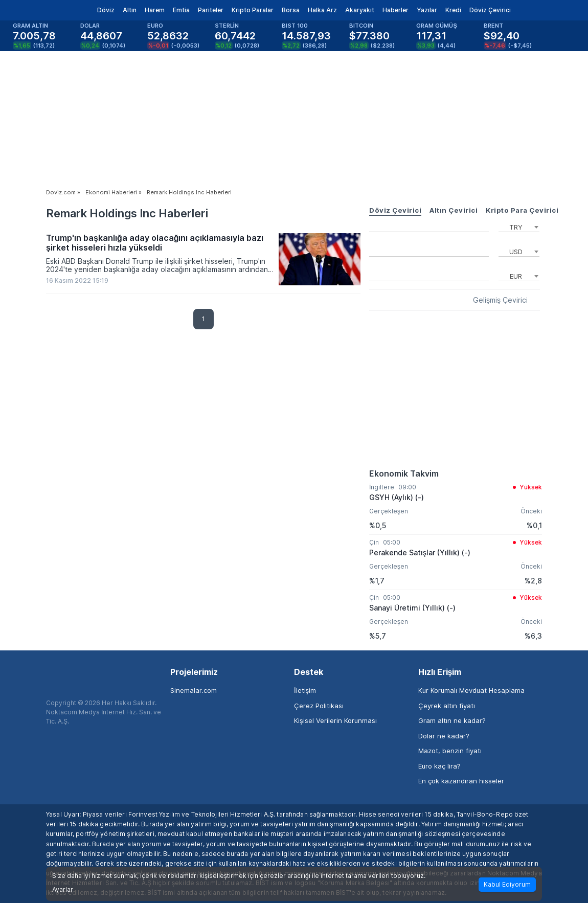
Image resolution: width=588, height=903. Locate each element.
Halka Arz (322, 10)
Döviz (106, 10)
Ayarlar (63, 890)
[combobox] (519, 226)
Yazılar (427, 10)
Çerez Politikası (319, 706)
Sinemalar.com (194, 690)
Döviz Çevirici (490, 10)
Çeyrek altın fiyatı (447, 706)
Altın (130, 10)
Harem (155, 10)
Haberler (395, 10)
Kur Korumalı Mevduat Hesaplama (471, 690)
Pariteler (211, 10)
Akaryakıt (360, 10)
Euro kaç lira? (439, 766)
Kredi (453, 10)
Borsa (291, 10)
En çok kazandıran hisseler (461, 781)
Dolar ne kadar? (444, 736)
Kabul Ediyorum (507, 884)
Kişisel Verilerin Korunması (335, 720)
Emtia (181, 10)
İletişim (305, 690)
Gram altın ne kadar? (452, 720)
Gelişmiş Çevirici (500, 300)
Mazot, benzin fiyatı (450, 751)
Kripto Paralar (253, 10)
